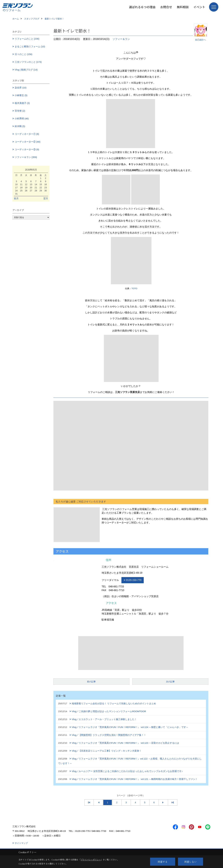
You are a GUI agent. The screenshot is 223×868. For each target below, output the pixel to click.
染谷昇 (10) (21, 88)
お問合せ (166, 7)
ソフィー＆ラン (121, 39)
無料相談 (183, 7)
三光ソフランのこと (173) (28, 62)
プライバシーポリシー (91, 860)
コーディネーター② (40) (28, 142)
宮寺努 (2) (20, 111)
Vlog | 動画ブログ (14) (26, 70)
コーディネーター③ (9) (27, 149)
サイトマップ (21, 843)
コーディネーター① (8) (27, 134)
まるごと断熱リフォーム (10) (30, 46)
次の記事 (170, 682)
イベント (199, 7)
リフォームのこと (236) (27, 39)
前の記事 (91, 682)
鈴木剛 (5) (20, 126)
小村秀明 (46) (22, 118)
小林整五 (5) (21, 95)
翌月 (46, 198)
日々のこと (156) (24, 54)
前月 (16, 198)
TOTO (134, 289)
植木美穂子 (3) (22, 103)
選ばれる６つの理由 (142, 7)
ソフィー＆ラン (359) (26, 157)
